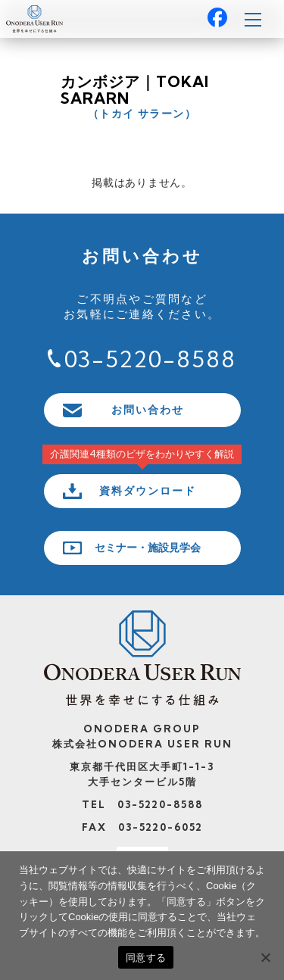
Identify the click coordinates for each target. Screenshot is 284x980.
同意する (146, 958)
